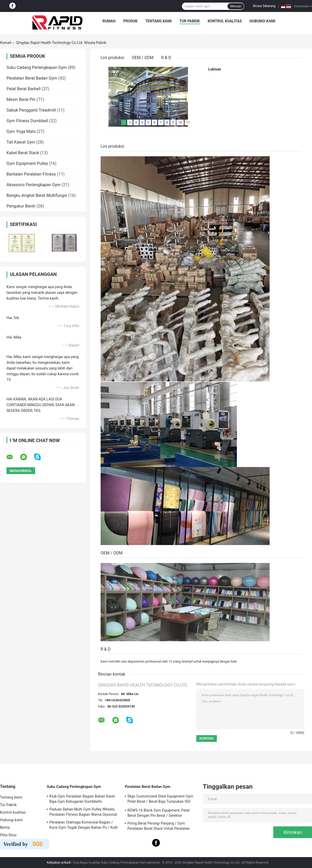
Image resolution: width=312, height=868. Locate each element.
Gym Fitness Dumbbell (27, 121)
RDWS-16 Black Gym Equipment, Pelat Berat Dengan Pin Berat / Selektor (158, 813)
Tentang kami (158, 21)
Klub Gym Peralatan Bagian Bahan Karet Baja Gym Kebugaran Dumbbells (82, 799)
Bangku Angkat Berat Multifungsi (37, 195)
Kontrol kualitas (225, 21)
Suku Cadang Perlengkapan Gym (37, 67)
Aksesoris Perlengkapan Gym (34, 185)
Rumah (109, 21)
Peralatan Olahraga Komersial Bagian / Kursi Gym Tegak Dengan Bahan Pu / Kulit (84, 825)
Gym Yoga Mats (21, 131)
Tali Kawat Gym (21, 142)
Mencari (236, 6)
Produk (130, 21)
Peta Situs (8, 835)
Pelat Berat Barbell (24, 89)
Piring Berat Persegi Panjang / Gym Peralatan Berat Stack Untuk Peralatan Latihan (159, 827)
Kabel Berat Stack (23, 153)
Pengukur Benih (21, 206)
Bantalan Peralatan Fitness (31, 174)
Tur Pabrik (190, 21)
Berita (5, 827)
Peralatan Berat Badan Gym (32, 78)
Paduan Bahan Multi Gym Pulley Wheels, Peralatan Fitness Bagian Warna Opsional (83, 812)
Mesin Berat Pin (21, 99)
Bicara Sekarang (264, 6)
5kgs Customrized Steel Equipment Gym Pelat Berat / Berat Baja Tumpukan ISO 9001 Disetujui (160, 800)
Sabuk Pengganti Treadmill (31, 110)
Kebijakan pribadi (59, 863)
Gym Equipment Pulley (27, 163)
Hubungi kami (262, 21)
